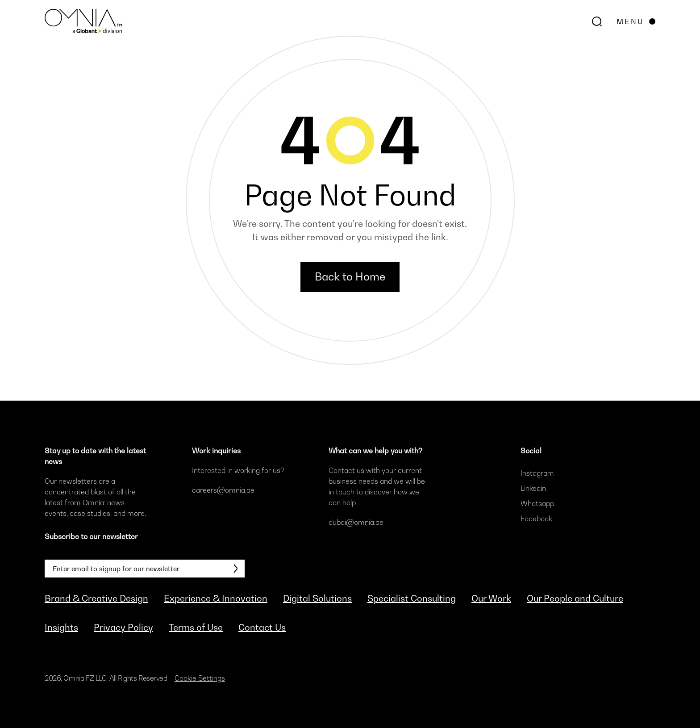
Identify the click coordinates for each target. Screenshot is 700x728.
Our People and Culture (575, 598)
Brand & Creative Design (96, 598)
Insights (61, 628)
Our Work (491, 598)
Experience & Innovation (216, 598)
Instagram (537, 473)
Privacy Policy (123, 628)
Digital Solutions (317, 598)
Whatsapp (537, 503)
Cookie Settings (200, 678)
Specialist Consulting (412, 598)
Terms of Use (196, 628)
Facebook (536, 519)
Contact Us (262, 628)
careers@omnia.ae (223, 490)
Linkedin (533, 488)
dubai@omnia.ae (356, 522)
